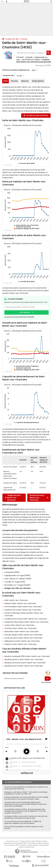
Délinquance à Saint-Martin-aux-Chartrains (22, 641)
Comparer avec (8, 75)
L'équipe (23, 841)
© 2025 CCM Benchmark (27, 847)
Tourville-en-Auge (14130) (15, 582)
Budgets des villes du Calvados (18, 588)
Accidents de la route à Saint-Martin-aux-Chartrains (26, 619)
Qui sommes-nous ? (13, 841)
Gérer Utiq (46, 843)
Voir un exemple (46, 682)
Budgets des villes (12, 39)
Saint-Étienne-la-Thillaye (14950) (18, 579)
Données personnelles (20, 843)
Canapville (29, 57)
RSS (17, 845)
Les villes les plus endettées (37, 115)
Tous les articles (10, 845)
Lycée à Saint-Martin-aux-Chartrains (19, 625)
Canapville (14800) (12, 572)
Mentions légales (33, 845)
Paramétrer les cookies (35, 843)
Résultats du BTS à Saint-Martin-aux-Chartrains (24, 666)
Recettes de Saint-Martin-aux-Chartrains (39, 498)
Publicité (38, 841)
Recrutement (8, 843)
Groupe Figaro (44, 845)
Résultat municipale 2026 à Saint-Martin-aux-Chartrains (27, 656)
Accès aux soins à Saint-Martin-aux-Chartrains (23, 638)
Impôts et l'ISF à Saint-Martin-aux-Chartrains (23, 610)
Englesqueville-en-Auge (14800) (17, 575)
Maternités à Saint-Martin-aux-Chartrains (21, 631)
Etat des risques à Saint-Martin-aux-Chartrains (23, 635)
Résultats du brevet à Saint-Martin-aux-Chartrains (25, 663)
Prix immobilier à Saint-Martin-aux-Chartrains (23, 607)
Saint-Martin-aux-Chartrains (16, 600)
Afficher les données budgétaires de (16, 70)
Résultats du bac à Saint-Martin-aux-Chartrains (24, 659)
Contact (44, 841)
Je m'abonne (25, 312)
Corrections (23, 845)
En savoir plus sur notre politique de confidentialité (19, 317)
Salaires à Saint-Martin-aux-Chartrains (20, 603)
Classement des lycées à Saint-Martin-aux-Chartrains (26, 622)
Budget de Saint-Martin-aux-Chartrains (13, 498)
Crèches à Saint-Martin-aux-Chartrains (20, 628)
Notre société (30, 841)
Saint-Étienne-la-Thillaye (31, 59)
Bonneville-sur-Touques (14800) (17, 585)
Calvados (24, 39)
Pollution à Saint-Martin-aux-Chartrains (20, 644)
